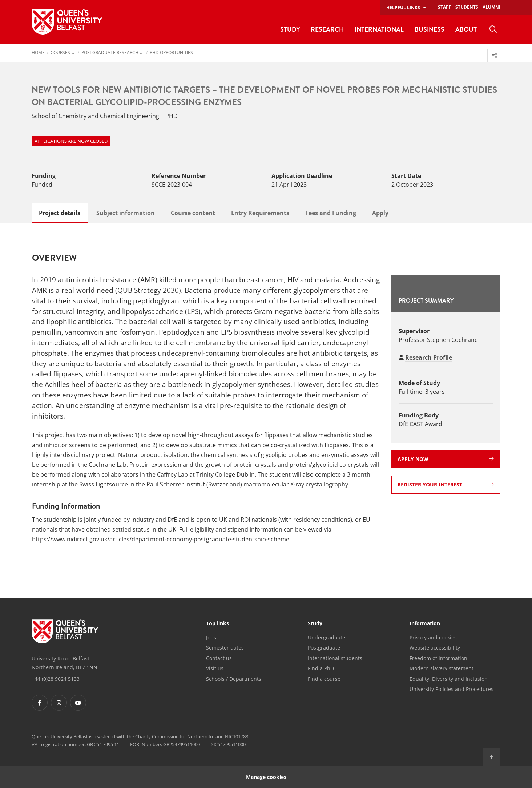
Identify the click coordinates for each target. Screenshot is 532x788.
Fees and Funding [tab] (331, 213)
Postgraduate (324, 648)
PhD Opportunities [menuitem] (171, 53)
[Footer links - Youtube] (78, 703)
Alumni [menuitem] (491, 7)
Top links (217, 624)
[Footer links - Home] (65, 631)
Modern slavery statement (442, 668)
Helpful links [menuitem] (403, 7)
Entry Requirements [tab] (260, 213)
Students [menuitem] (467, 7)
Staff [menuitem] (444, 7)
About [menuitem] (466, 29)
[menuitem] (493, 29)
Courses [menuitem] (60, 53)
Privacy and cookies (433, 637)
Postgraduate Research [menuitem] (110, 53)
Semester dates (225, 648)
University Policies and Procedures (452, 689)
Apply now (446, 459)
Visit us (215, 668)
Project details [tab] (60, 213)
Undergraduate (327, 637)
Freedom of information (438, 658)
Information (425, 624)
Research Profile (429, 357)
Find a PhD (321, 668)
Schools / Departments (234, 679)
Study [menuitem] (290, 29)
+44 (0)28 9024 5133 (56, 679)
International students (335, 658)
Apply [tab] (380, 213)
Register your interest (446, 484)
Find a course (324, 679)
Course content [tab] (193, 213)
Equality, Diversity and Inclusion (449, 679)
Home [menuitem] (38, 53)
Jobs (211, 637)
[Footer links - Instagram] (59, 703)
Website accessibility (435, 648)
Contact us (219, 658)
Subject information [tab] (126, 213)
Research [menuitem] (327, 29)
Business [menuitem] (430, 29)
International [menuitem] (379, 29)
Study (315, 624)
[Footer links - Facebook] (40, 703)
